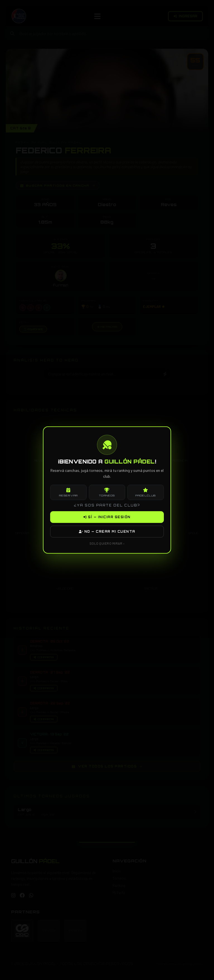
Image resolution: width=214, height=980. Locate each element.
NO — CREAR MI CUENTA (107, 532)
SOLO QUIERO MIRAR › (107, 543)
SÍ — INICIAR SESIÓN (107, 517)
